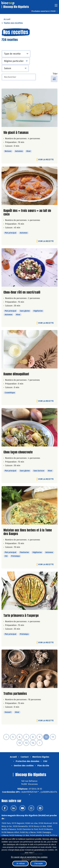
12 (20, 743)
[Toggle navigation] (56, 6)
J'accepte (38, 863)
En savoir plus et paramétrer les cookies (29, 857)
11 (53, 737)
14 (33, 743)
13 (26, 743)
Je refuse (20, 863)
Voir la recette (46, 160)
